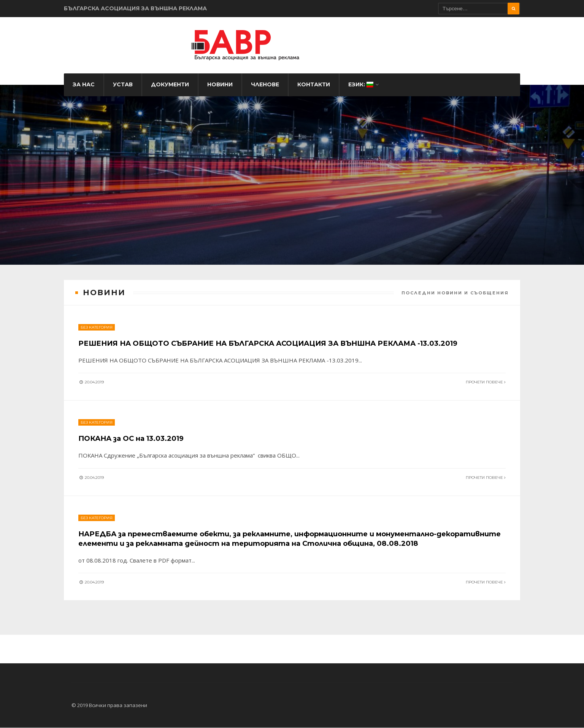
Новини (220, 89)
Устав (123, 89)
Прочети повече (485, 371)
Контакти (314, 89)
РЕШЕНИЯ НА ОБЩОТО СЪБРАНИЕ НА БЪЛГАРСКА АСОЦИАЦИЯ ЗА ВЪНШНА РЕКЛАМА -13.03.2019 (291, 332)
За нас (84, 89)
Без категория (97, 317)
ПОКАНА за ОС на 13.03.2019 (138, 429)
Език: (361, 89)
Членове (265, 89)
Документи (170, 89)
